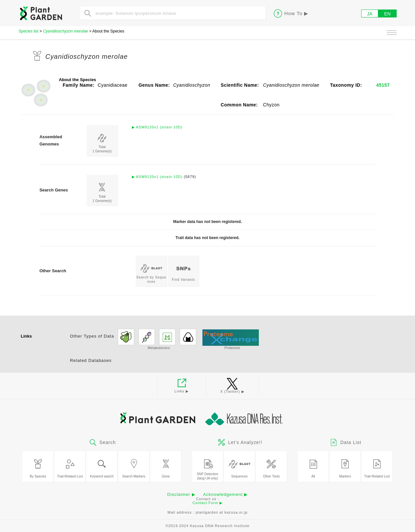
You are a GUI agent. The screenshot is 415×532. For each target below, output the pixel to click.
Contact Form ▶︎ (207, 503)
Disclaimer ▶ (181, 494)
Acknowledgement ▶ (225, 494)
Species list (29, 31)
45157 (383, 85)
